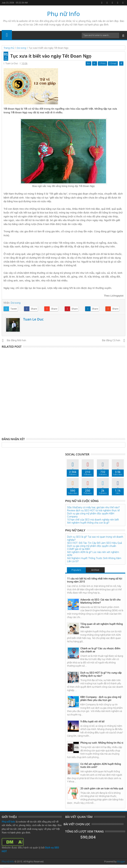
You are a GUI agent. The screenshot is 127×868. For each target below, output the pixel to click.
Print (103, 63)
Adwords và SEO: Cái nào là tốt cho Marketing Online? (101, 601)
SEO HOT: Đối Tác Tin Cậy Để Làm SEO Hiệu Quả (94, 543)
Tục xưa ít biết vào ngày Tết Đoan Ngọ (51, 56)
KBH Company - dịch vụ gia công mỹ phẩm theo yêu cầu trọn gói (101, 699)
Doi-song (16, 303)
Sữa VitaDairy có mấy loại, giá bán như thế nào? (93, 507)
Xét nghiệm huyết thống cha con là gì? (88, 523)
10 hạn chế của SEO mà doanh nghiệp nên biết (93, 520)
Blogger (121, 862)
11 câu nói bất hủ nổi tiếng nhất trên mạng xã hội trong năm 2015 (95, 580)
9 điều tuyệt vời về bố (92, 722)
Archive (95, 570)
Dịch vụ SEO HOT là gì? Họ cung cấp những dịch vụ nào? (101, 674)
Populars (76, 570)
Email (113, 63)
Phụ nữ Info (63, 14)
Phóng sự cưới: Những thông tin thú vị (102, 743)
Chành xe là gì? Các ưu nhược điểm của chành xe (100, 650)
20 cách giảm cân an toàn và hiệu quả (102, 788)
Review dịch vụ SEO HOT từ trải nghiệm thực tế (93, 510)
